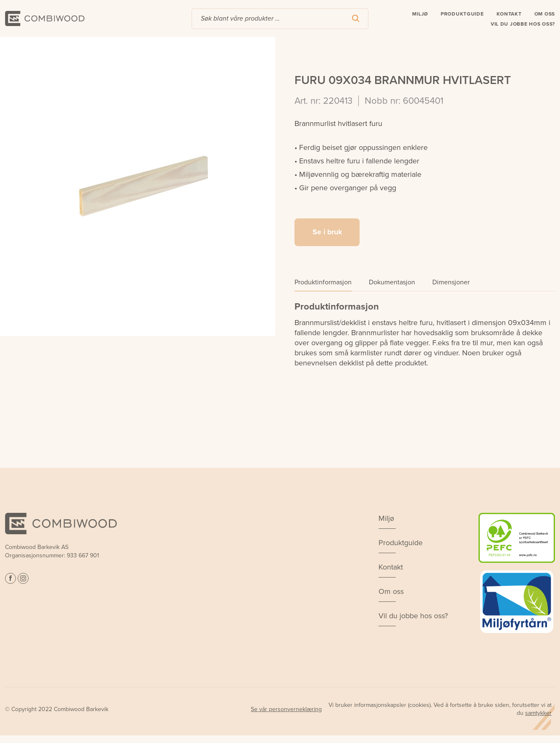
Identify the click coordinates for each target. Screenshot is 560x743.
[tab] (323, 284)
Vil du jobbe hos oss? (523, 25)
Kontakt (509, 15)
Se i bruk (327, 233)
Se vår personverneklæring (286, 709)
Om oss (545, 15)
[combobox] (280, 19)
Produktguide (462, 15)
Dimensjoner (451, 283)
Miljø (420, 15)
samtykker (538, 713)
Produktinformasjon (323, 283)
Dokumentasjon (392, 283)
